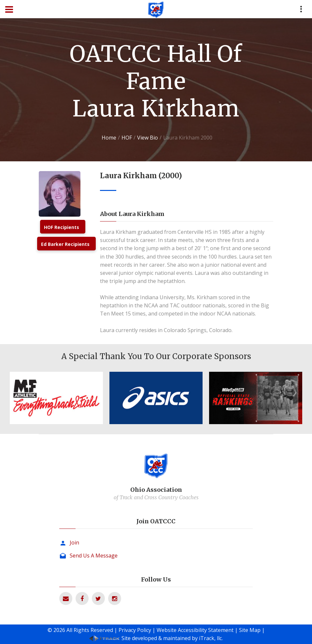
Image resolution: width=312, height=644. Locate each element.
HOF (127, 138)
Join (74, 543)
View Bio (148, 138)
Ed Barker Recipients (65, 244)
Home (109, 138)
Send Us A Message (94, 556)
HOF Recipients (62, 227)
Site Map (250, 630)
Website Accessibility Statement (195, 630)
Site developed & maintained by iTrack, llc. (172, 638)
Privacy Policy (135, 630)
